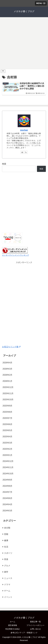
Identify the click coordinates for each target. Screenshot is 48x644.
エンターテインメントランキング (15, 255)
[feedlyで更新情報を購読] (22, 152)
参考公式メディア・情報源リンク (24, 633)
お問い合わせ (35, 629)
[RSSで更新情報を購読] (26, 152)
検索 (4, 164)
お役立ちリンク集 (11, 347)
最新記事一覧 (35, 622)
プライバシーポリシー (35, 625)
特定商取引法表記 (13, 629)
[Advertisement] (24, 44)
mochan (24, 130)
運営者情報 (13, 625)
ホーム (13, 622)
